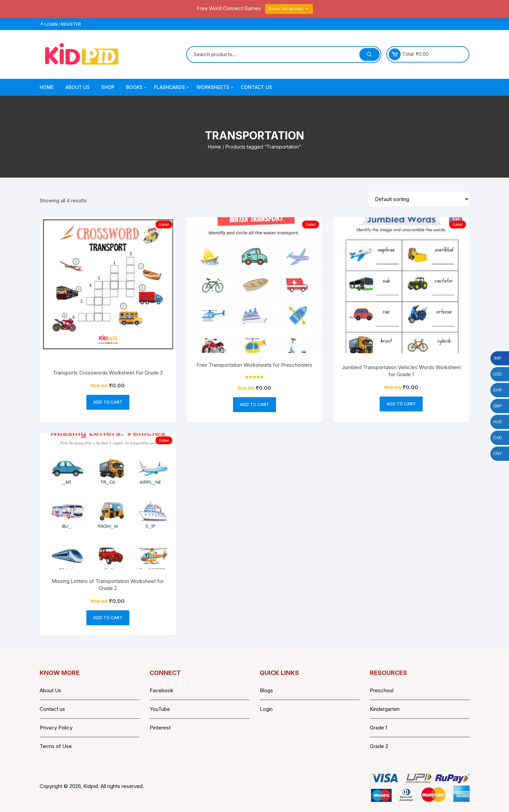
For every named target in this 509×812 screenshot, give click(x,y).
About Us (78, 87)
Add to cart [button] (108, 402)
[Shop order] (419, 199)
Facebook (162, 690)
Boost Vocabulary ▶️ (289, 9)
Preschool (382, 690)
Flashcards (172, 87)
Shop (108, 87)
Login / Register (60, 24)
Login (266, 709)
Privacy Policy (56, 728)
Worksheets (215, 87)
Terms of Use (56, 746)
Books (137, 87)
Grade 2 (379, 746)
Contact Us (256, 87)
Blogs (266, 690)
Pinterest (160, 728)
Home (47, 87)
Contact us (52, 709)
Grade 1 (378, 728)
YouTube (160, 709)
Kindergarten (385, 709)
